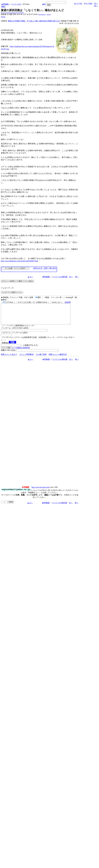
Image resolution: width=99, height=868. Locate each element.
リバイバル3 (16, 4)
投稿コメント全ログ (9, 358)
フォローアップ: (7, 288)
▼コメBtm (88, 3)
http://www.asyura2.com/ (41, 491)
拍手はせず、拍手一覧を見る (45, 268)
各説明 (68, 302)
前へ (96, 6)
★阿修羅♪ (5, 4)
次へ (96, 3)
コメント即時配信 (26, 358)
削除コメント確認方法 (58, 358)
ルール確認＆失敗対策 (21, 352)
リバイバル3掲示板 (60, 277)
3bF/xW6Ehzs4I (42, 15)
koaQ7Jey (49, 15)
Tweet (3, 17)
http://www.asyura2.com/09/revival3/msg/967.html (12, 13)
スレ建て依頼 (41, 358)
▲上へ (30, 277)
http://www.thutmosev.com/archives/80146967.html (20, 261)
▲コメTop (78, 3)
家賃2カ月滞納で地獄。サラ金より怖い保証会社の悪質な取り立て (34, 21)
